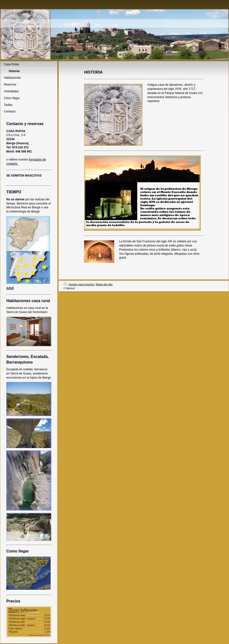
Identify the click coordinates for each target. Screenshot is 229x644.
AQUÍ (10, 288)
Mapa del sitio (104, 284)
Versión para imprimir (79, 284)
